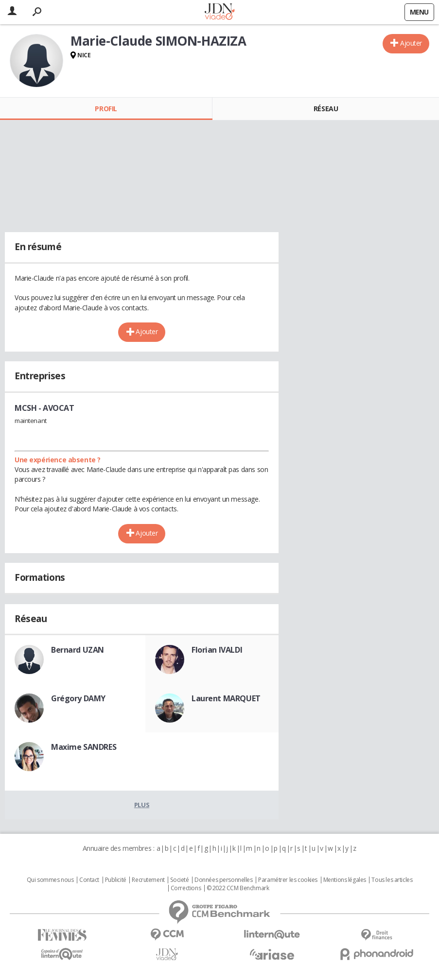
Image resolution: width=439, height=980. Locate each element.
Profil (106, 109)
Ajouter (411, 43)
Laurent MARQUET (226, 698)
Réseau (326, 109)
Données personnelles (224, 880)
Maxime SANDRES (84, 747)
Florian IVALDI (217, 650)
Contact (89, 880)
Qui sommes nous (50, 880)
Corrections (186, 888)
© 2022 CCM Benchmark (238, 888)
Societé (179, 880)
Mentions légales (345, 880)
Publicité (116, 880)
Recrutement (148, 880)
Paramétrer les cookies (288, 880)
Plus (142, 805)
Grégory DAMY (78, 698)
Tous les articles (392, 880)
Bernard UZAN (78, 650)
